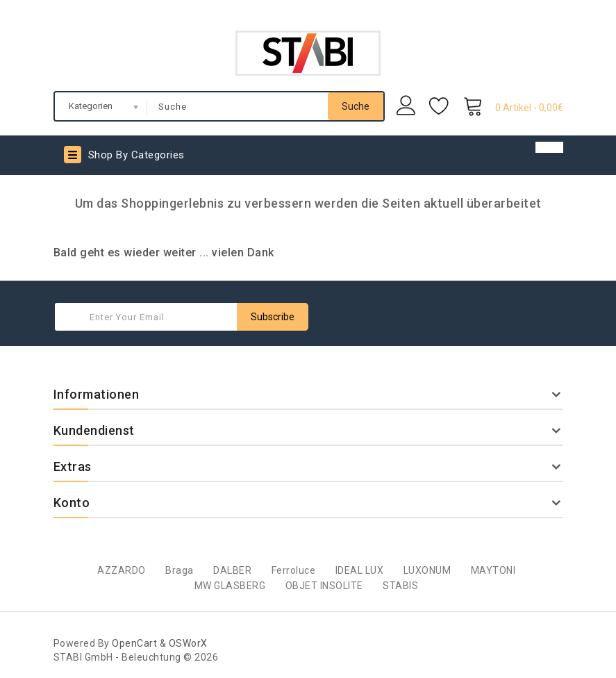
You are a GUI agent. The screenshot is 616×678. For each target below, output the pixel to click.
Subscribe (273, 317)
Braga (180, 570)
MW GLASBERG (230, 586)
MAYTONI (493, 570)
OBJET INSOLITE (324, 586)
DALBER (232, 570)
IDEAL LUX (360, 570)
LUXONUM (427, 570)
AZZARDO (122, 570)
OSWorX (188, 643)
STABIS (400, 586)
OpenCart (134, 643)
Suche (356, 106)
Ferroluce (294, 570)
